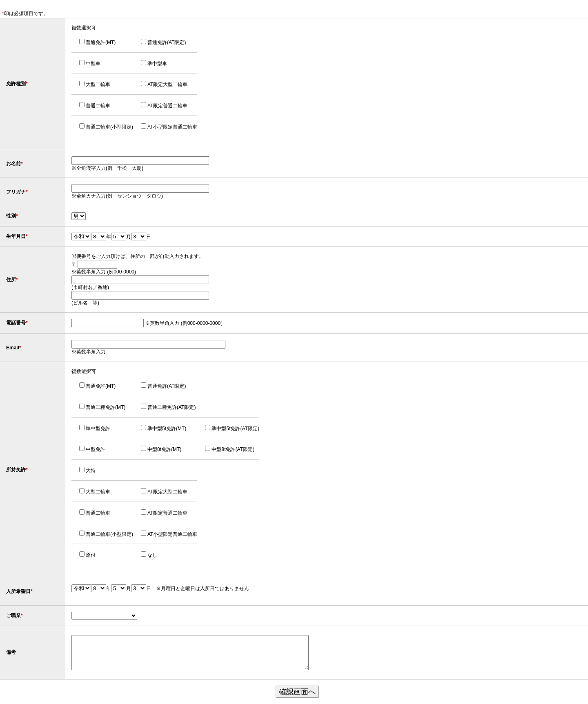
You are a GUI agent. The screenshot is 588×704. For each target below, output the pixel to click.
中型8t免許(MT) (164, 449)
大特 (91, 471)
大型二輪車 (98, 84)
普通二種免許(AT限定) (171, 407)
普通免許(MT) (101, 42)
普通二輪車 (98, 106)
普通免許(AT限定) (167, 42)
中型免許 (96, 449)
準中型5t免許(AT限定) (235, 429)
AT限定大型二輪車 (167, 84)
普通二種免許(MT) (106, 407)
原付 (91, 555)
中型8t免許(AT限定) (233, 449)
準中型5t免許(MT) (167, 429)
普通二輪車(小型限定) (109, 127)
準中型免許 (98, 429)
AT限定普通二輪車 (167, 106)
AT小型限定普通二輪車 (172, 127)
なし (152, 555)
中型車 (93, 64)
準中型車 (157, 64)
